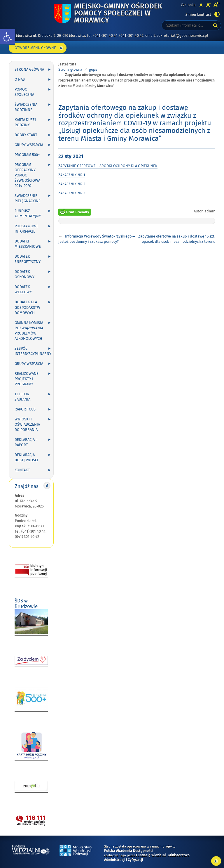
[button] (8, 37)
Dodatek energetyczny (28, 259)
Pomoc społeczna (24, 92)
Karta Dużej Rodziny (25, 122)
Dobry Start (26, 135)
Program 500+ (27, 155)
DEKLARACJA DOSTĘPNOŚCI (26, 458)
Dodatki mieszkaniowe (28, 244)
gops (93, 70)
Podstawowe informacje (27, 229)
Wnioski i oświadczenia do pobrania (27, 425)
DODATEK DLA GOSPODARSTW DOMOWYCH (27, 307)
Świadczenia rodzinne (26, 107)
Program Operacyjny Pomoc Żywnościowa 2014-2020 (27, 175)
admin (210, 211)
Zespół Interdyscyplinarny (33, 351)
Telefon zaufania (22, 397)
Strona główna (29, 70)
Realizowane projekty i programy (27, 379)
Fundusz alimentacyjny (28, 214)
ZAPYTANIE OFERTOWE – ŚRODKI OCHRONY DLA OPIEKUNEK (108, 166)
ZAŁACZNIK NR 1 (72, 175)
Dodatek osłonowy (24, 274)
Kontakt (22, 470)
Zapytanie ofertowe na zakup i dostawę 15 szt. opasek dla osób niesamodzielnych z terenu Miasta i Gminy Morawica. (177, 242)
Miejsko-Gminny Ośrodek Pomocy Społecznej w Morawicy (122, 14)
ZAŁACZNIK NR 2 (72, 184)
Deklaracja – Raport (26, 442)
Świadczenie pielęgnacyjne (28, 198)
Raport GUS (25, 409)
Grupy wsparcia (29, 145)
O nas (20, 79)
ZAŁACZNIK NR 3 (72, 193)
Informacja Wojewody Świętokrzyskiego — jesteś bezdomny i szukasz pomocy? (97, 239)
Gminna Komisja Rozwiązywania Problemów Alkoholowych (29, 331)
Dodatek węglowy (23, 290)
